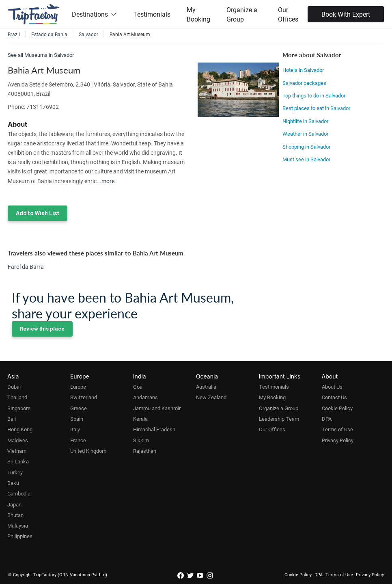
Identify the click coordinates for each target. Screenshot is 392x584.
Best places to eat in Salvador (316, 108)
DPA (327, 419)
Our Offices (288, 14)
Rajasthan (145, 451)
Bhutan (15, 515)
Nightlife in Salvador (305, 121)
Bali (12, 419)
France (78, 440)
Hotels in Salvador (303, 70)
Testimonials (152, 14)
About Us (332, 387)
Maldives (18, 440)
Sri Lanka (18, 461)
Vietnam (17, 451)
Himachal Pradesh (154, 429)
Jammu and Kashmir (157, 408)
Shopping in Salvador (306, 147)
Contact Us (334, 397)
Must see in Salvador (306, 159)
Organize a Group (242, 14)
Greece (79, 408)
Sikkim (141, 440)
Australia (206, 387)
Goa (138, 387)
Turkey (15, 472)
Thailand (17, 397)
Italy (75, 429)
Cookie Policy (337, 408)
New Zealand (211, 397)
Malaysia (18, 526)
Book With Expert (346, 14)
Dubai (14, 387)
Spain (77, 419)
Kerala (140, 419)
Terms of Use (337, 429)
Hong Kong (20, 429)
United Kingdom (88, 451)
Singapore (19, 408)
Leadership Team (279, 419)
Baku (13, 483)
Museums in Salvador (49, 55)
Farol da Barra (26, 267)
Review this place (42, 329)
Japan (14, 504)
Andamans (145, 397)
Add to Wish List (38, 213)
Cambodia (19, 493)
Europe (78, 387)
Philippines (20, 536)
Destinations (94, 14)
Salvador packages (304, 83)
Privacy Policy (338, 440)
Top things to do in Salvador (314, 95)
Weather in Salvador (305, 134)
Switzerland (84, 397)
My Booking (198, 14)
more (108, 181)
